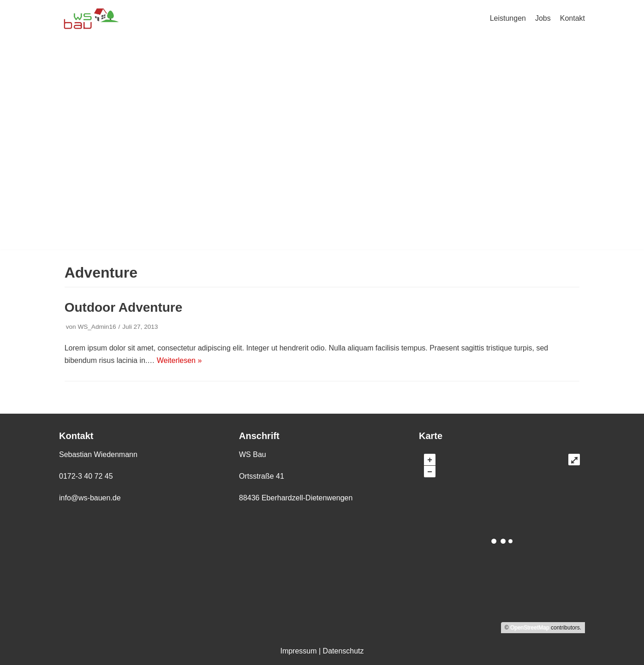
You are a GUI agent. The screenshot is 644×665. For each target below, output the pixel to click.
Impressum (298, 651)
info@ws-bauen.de (90, 498)
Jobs (543, 18)
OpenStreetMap (530, 628)
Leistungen (508, 18)
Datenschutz (343, 651)
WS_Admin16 (97, 327)
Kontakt (572, 18)
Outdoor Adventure (124, 307)
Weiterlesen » (179, 360)
